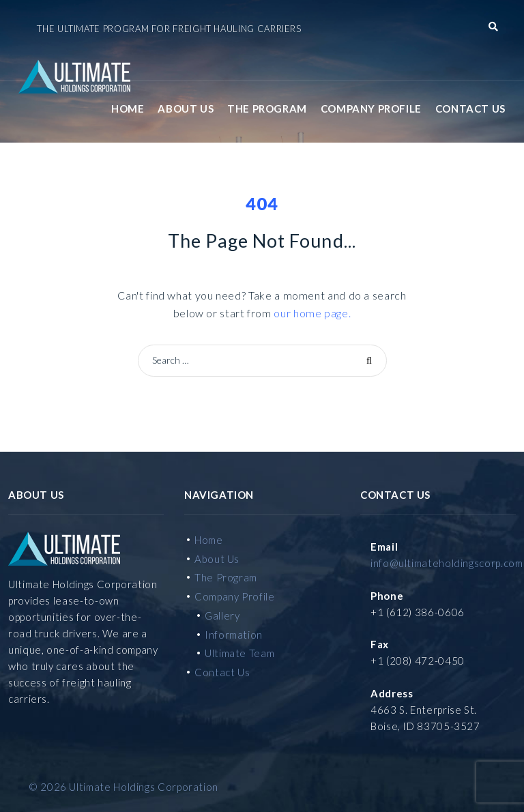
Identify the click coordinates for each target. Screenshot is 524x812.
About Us (186, 108)
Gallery (222, 615)
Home (128, 108)
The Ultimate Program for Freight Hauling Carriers (169, 29)
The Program (267, 108)
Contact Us (470, 108)
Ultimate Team (239, 653)
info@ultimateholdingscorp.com (447, 563)
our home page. (312, 313)
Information (234, 635)
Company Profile (371, 108)
